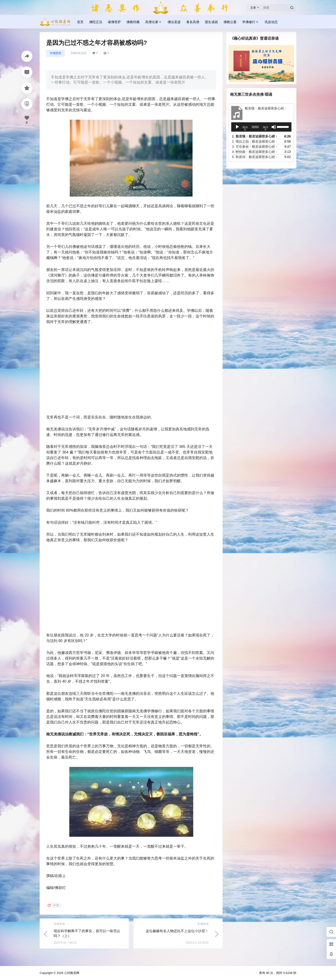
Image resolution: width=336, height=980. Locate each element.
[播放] (237, 127)
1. (255, 136)
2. (255, 141)
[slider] (255, 127)
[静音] (274, 127)
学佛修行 (251, 22)
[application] (261, 127)
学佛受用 (56, 53)
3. (255, 147)
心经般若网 (71, 973)
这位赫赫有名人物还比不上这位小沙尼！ (177, 931)
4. (255, 152)
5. (255, 157)
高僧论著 (154, 22)
